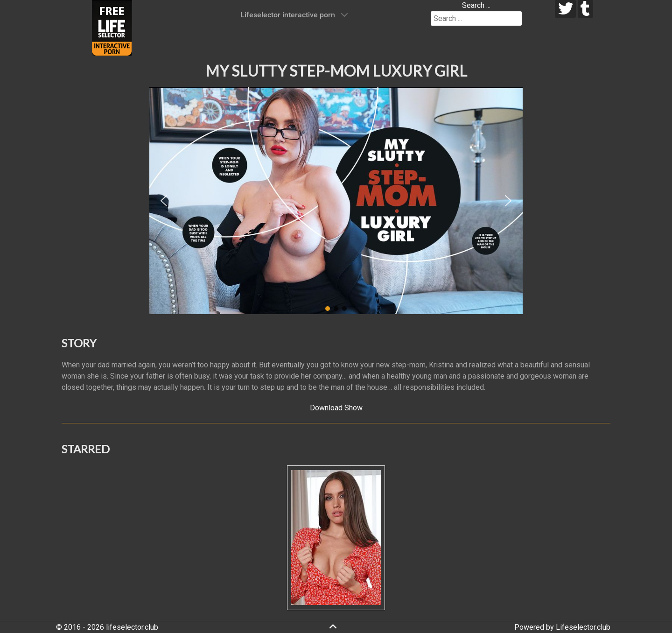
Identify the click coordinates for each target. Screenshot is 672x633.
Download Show (336, 408)
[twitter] (565, 9)
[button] (164, 201)
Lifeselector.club (583, 627)
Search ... (476, 5)
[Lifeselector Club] (112, 27)
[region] (336, 201)
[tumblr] (585, 9)
